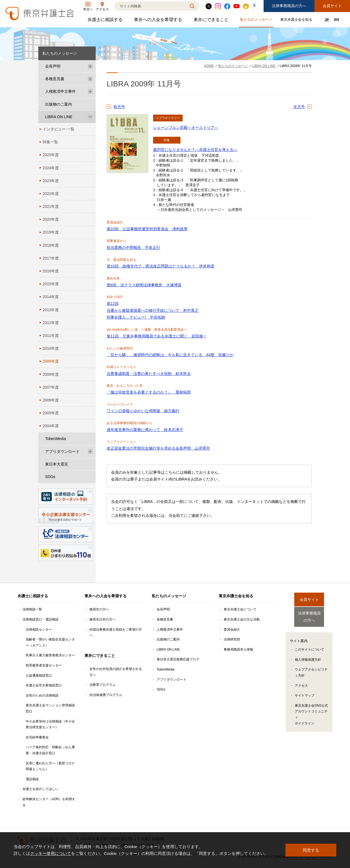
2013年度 (51, 310)
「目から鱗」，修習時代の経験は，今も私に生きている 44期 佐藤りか (170, 355)
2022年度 (51, 194)
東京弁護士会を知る (297, 21)
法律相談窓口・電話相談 (40, 619)
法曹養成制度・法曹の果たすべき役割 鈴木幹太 (149, 374)
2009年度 (51, 361)
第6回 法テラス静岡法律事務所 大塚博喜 (144, 285)
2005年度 (51, 413)
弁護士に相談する (106, 21)
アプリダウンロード (62, 452)
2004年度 (51, 426)
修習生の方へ (99, 609)
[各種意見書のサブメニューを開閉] (90, 79)
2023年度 (51, 181)
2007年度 (51, 387)
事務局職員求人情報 (238, 649)
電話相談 (32, 779)
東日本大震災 (57, 464)
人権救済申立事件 (60, 91)
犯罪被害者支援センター (44, 665)
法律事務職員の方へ (289, 6)
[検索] (150, 6)
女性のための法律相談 (42, 695)
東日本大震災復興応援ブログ (178, 659)
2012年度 (51, 323)
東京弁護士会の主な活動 (242, 619)
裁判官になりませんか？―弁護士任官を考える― (195, 150)
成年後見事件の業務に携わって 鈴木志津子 (145, 430)
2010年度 (51, 348)
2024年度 (51, 168)
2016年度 (51, 271)
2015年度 (51, 284)
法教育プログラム (103, 685)
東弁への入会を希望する (159, 21)
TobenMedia (56, 439)
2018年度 (51, 245)
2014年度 (51, 297)
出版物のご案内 (59, 104)
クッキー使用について (51, 854)
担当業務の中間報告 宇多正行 (133, 247)
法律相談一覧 (32, 609)
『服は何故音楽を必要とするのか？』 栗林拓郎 (149, 392)
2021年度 (51, 206)
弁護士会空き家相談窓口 (44, 685)
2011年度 (51, 336)
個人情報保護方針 (308, 655)
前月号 (119, 107)
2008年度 (51, 374)
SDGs (50, 477)
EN (337, 20)
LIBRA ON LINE (59, 117)
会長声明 (53, 66)
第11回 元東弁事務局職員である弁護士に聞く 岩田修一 (157, 336)
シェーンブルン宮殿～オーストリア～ (186, 127)
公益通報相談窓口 (39, 675)
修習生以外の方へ (103, 619)
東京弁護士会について (240, 609)
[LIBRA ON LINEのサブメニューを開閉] (90, 117)
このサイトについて (310, 645)
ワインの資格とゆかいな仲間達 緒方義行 (143, 411)
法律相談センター (39, 630)
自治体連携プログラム (106, 695)
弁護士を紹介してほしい (40, 789)
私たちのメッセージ (257, 21)
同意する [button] (311, 850)
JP (327, 20)
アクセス (301, 681)
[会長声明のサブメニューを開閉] (90, 66)
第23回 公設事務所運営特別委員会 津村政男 (147, 229)
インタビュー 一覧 (59, 129)
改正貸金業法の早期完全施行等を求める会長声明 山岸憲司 (158, 448)
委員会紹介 (232, 630)
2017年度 (51, 258)
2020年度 (51, 219)
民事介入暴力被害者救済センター (50, 655)
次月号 (299, 107)
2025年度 (51, 155)
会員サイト (332, 6)
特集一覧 (50, 142)
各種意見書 (55, 79)
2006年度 (51, 400)
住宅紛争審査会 (37, 737)
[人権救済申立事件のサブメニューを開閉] (90, 91)
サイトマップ (305, 691)
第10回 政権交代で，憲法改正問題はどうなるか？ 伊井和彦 (161, 266)
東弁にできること (212, 21)
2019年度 (51, 232)
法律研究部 (232, 639)
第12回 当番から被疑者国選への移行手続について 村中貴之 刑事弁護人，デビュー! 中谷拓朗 (153, 310)
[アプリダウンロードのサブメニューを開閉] (90, 452)
